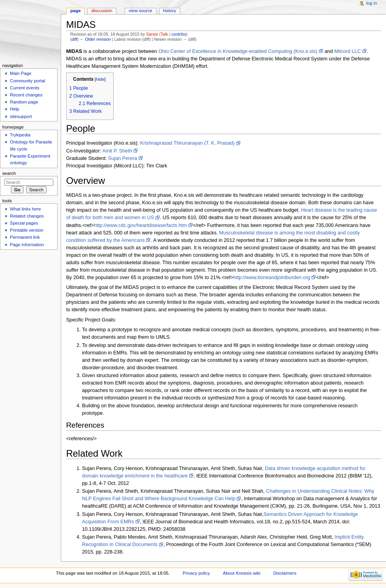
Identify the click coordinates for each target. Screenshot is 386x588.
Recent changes (26, 95)
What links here (25, 209)
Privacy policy (196, 573)
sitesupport (21, 116)
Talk (164, 34)
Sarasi (152, 34)
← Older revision (95, 39)
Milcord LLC (348, 51)
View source (140, 11)
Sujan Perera (123, 158)
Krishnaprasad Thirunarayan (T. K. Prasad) (188, 143)
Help (14, 109)
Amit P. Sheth (117, 151)
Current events (24, 88)
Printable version (26, 230)
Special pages (24, 223)
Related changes (27, 216)
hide (100, 79)
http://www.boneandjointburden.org (272, 278)
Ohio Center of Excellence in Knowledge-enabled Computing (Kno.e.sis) (238, 51)
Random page (24, 102)
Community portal (27, 81)
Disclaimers (285, 573)
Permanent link (25, 237)
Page (75, 11)
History (170, 11)
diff (74, 39)
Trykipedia (20, 135)
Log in (372, 3)
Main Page (21, 73)
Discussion (102, 11)
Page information (27, 245)
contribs (179, 34)
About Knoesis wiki (242, 573)
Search (9, 173)
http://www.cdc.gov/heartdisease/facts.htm (140, 225)
